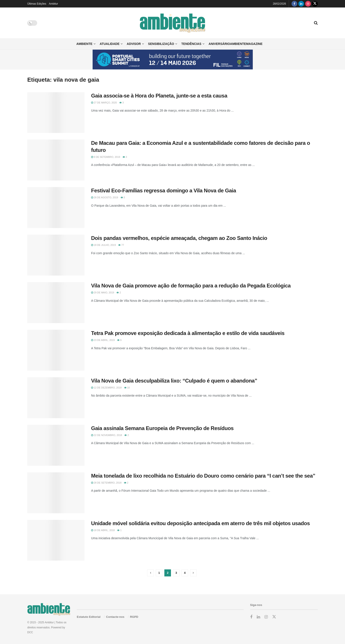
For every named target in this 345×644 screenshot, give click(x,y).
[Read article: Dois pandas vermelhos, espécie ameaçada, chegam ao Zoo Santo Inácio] (56, 255)
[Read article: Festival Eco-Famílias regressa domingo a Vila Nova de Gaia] (56, 208)
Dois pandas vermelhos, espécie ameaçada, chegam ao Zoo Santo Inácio (179, 238)
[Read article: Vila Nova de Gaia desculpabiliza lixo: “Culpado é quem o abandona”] (56, 398)
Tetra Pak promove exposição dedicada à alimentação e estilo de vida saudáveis (188, 333)
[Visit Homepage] (173, 23)
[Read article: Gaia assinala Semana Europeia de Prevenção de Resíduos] (56, 445)
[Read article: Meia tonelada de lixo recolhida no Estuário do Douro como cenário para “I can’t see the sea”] (56, 493)
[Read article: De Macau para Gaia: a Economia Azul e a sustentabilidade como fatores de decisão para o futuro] (56, 160)
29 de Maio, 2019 (103, 293)
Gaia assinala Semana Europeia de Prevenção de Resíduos (162, 428)
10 (127, 388)
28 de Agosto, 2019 (105, 197)
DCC (30, 632)
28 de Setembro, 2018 (106, 483)
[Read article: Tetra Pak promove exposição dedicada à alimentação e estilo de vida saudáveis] (56, 350)
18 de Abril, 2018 (103, 530)
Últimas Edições (37, 4)
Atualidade (110, 44)
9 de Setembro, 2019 (106, 157)
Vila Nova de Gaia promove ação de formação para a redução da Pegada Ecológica (191, 286)
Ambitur (53, 4)
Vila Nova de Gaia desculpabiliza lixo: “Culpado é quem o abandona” (174, 381)
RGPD (134, 617)
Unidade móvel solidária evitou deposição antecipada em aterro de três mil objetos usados (200, 523)
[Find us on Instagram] (308, 4)
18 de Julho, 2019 (103, 245)
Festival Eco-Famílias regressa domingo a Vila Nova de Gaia (164, 190)
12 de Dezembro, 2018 (106, 388)
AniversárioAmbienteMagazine (236, 44)
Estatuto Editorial (89, 617)
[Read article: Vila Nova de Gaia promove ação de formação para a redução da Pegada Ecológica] (56, 303)
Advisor (134, 44)
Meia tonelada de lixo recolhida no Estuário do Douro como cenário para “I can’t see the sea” (203, 476)
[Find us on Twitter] (315, 4)
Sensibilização (161, 44)
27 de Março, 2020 (104, 103)
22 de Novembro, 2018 (106, 435)
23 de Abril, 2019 (103, 340)
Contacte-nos (115, 617)
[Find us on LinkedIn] (301, 4)
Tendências (191, 44)
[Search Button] (316, 23)
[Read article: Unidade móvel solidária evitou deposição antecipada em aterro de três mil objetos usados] (56, 540)
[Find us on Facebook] (294, 4)
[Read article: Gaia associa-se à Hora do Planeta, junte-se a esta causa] (56, 113)
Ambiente (84, 44)
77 (121, 245)
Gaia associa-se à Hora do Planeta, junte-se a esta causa (159, 96)
